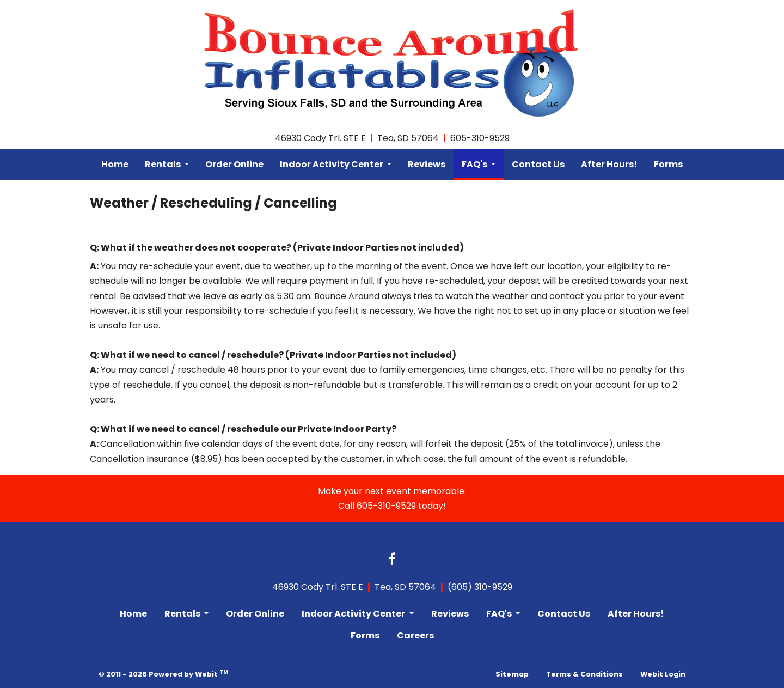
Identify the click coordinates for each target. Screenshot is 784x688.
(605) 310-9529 (480, 587)
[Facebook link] (392, 560)
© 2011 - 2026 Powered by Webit (163, 674)
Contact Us (538, 164)
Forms (668, 164)
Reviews (427, 164)
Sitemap (512, 674)
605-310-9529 (480, 138)
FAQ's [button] (475, 164)
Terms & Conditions (584, 674)
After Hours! (609, 164)
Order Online (234, 164)
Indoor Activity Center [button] (332, 164)
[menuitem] (115, 165)
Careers (415, 635)
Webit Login (663, 674)
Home (115, 164)
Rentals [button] (164, 164)
